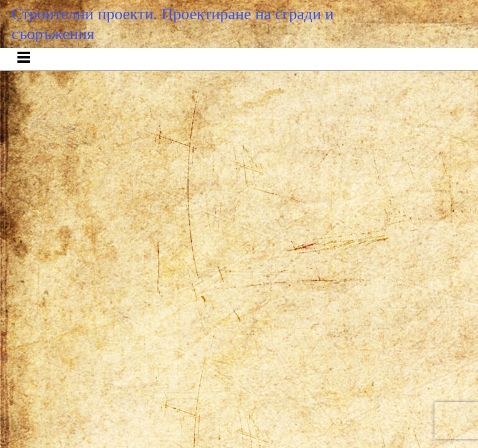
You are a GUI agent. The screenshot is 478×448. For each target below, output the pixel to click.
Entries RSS (205, 136)
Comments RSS (264, 136)
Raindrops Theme (317, 136)
